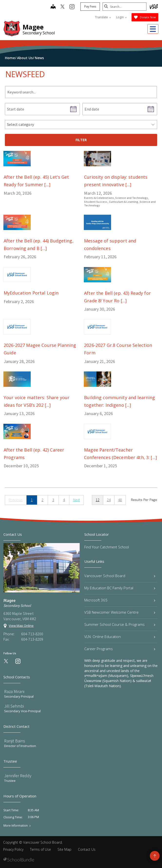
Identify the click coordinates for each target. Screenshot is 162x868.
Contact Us (87, 849)
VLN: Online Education (120, 637)
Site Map (64, 849)
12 (98, 500)
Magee (33, 27)
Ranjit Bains (15, 741)
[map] (53, 7)
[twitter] (62, 7)
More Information (16, 826)
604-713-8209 (32, 639)
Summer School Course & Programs (120, 624)
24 (109, 500)
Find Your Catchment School (107, 547)
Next (76, 500)
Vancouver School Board (120, 576)
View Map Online (21, 626)
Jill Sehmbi (14, 706)
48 (120, 500)
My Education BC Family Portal (120, 588)
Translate (103, 17)
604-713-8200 (32, 634)
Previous (16, 500)
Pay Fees (90, 6)
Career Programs (120, 649)
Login (122, 17)
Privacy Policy (13, 849)
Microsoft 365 (120, 600)
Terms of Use (40, 849)
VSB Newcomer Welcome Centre (120, 612)
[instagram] (72, 7)
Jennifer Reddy (18, 776)
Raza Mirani (14, 691)
